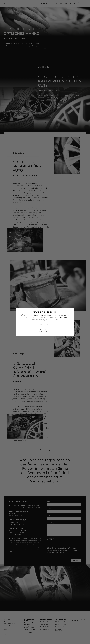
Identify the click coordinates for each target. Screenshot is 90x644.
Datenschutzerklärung (45, 329)
